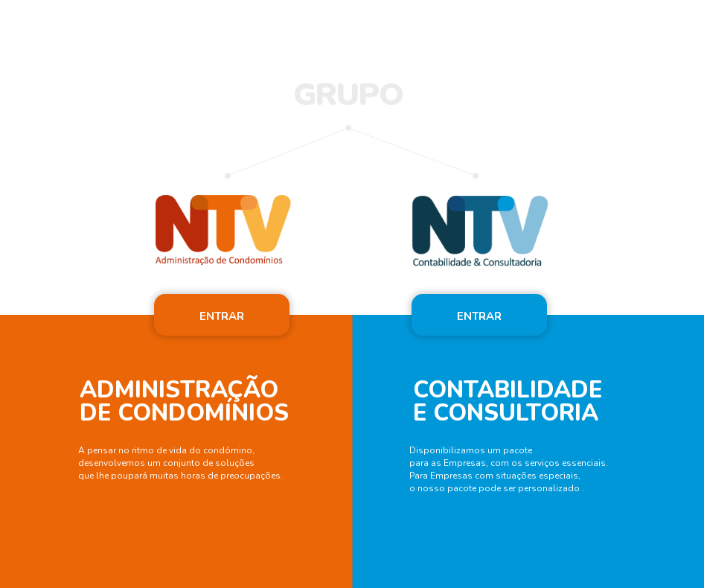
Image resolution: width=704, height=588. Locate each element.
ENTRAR (222, 316)
